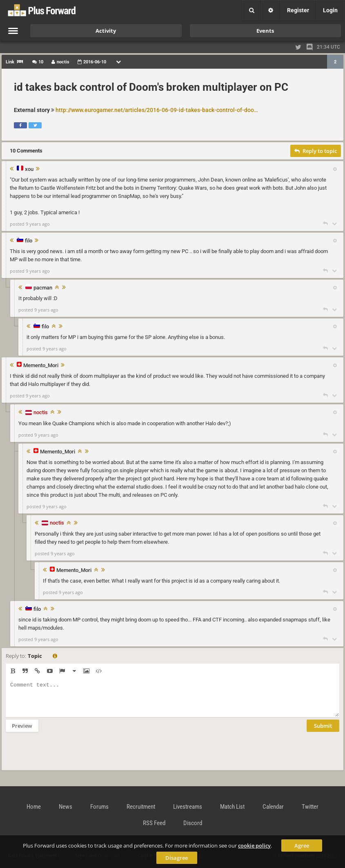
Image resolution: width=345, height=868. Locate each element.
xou (29, 169)
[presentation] (68, 756)
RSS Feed (154, 823)
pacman (43, 288)
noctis (41, 412)
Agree (302, 846)
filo (29, 241)
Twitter (310, 807)
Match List (232, 807)
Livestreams (188, 807)
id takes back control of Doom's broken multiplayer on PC (151, 87)
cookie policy (254, 846)
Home (34, 807)
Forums (99, 807)
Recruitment (141, 807)
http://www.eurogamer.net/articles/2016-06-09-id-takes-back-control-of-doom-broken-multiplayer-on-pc (158, 110)
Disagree (177, 858)
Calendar (273, 807)
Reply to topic (316, 151)
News (66, 807)
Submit (323, 732)
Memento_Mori (41, 366)
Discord (193, 823)
